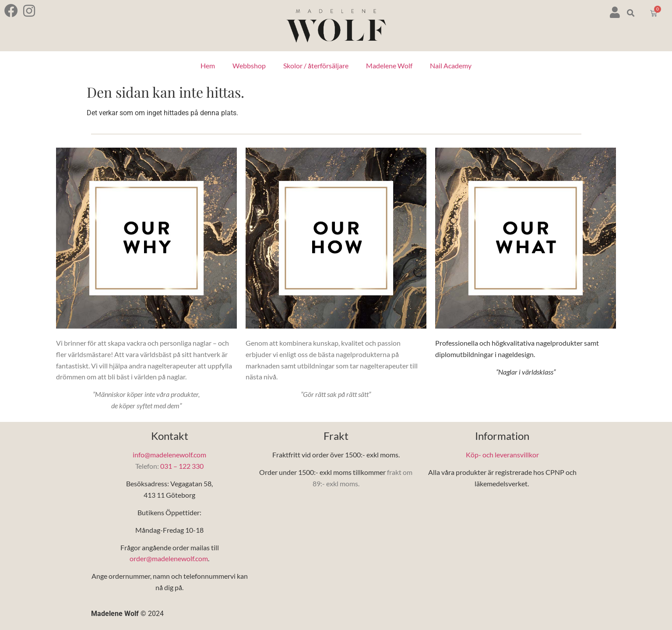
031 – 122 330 (182, 466)
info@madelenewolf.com (169, 455)
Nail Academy (451, 65)
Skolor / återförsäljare (316, 65)
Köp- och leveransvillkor (502, 455)
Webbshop (249, 65)
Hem (208, 65)
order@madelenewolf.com (169, 558)
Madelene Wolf (389, 65)
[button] (631, 13)
